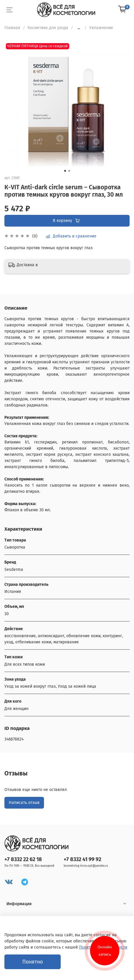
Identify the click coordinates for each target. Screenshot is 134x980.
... (79, 28)
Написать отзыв (24, 803)
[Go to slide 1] (65, 171)
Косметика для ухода (48, 28)
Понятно (33, 962)
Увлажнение (101, 28)
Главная (12, 28)
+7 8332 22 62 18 (23, 859)
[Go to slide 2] (69, 171)
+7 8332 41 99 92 (82, 859)
